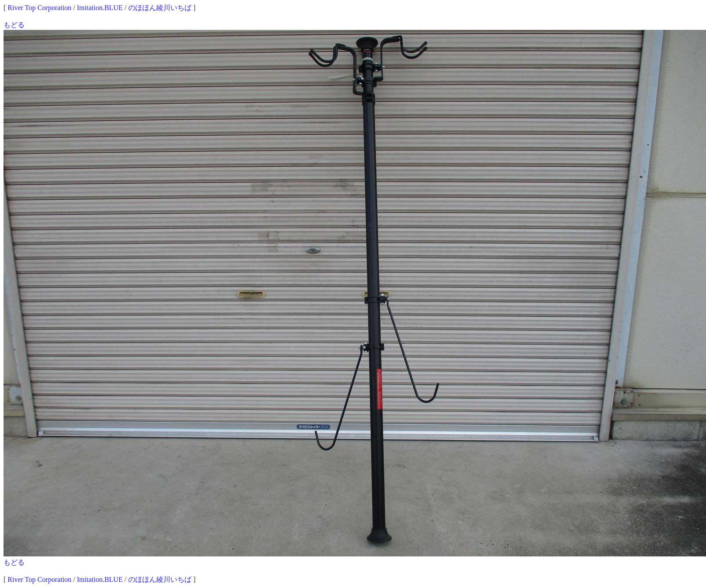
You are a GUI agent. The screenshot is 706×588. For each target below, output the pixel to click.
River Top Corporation (39, 8)
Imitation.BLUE (100, 8)
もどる (14, 25)
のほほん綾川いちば (160, 8)
